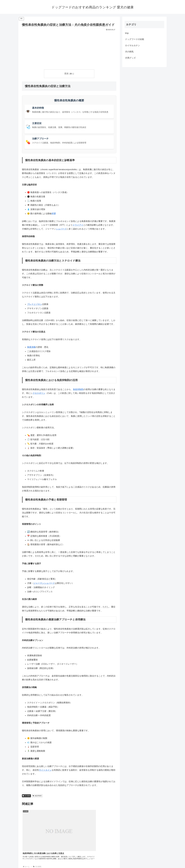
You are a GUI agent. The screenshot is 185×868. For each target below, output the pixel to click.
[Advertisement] (69, 49)
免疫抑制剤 (78, 389)
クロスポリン (39, 393)
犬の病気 (26, 796)
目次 (67, 74)
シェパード (61, 229)
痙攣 (54, 214)
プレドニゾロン (35, 304)
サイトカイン (45, 770)
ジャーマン (39, 583)
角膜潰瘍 (31, 347)
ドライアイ (78, 225)
